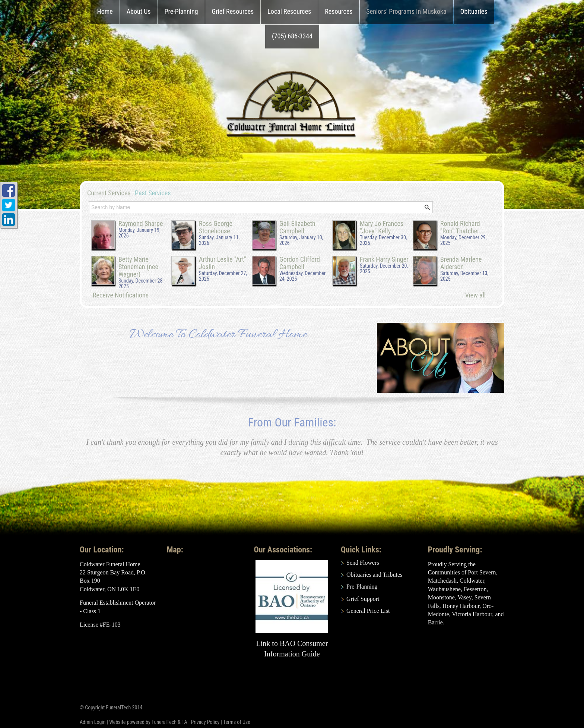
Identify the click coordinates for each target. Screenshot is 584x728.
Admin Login (93, 722)
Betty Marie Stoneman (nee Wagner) (138, 267)
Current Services (109, 193)
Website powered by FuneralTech (143, 722)
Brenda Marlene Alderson (461, 263)
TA (185, 722)
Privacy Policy (205, 722)
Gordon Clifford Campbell (300, 263)
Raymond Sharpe (141, 224)
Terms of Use (237, 722)
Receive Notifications (121, 295)
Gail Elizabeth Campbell (297, 227)
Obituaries (474, 11)
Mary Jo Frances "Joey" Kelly (382, 227)
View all (475, 295)
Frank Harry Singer (384, 259)
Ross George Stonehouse (216, 227)
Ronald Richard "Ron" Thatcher (460, 227)
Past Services (153, 193)
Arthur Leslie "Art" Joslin (223, 263)
